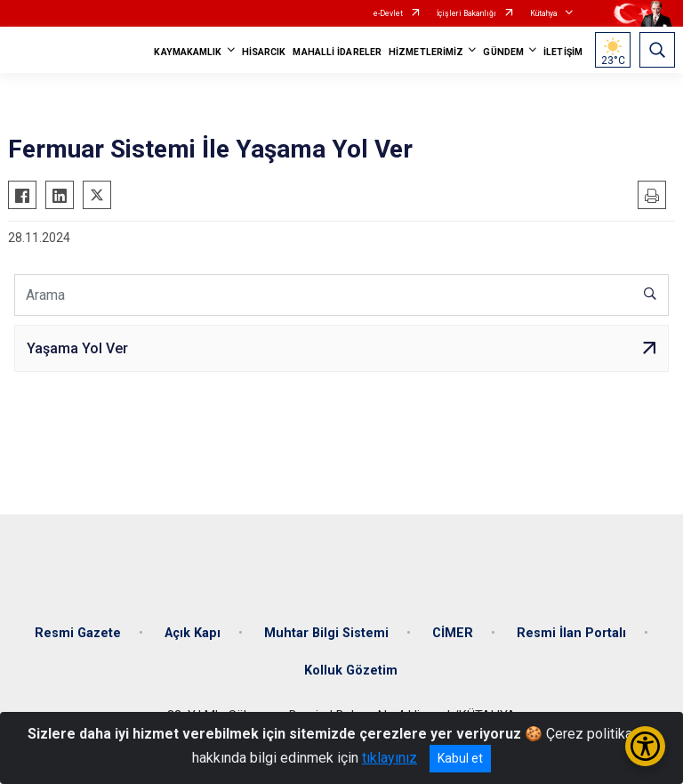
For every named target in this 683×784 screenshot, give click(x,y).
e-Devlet (388, 13)
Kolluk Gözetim (351, 671)
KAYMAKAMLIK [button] (188, 52)
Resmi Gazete (78, 633)
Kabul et (460, 758)
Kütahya (544, 13)
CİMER (453, 633)
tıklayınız (390, 758)
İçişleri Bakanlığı (466, 13)
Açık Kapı (193, 633)
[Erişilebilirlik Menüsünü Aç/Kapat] (645, 746)
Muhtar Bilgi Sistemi (326, 633)
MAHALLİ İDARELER (337, 52)
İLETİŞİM (563, 52)
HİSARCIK (264, 52)
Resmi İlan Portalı (571, 633)
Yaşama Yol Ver (77, 348)
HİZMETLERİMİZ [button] (426, 52)
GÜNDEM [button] (503, 52)
